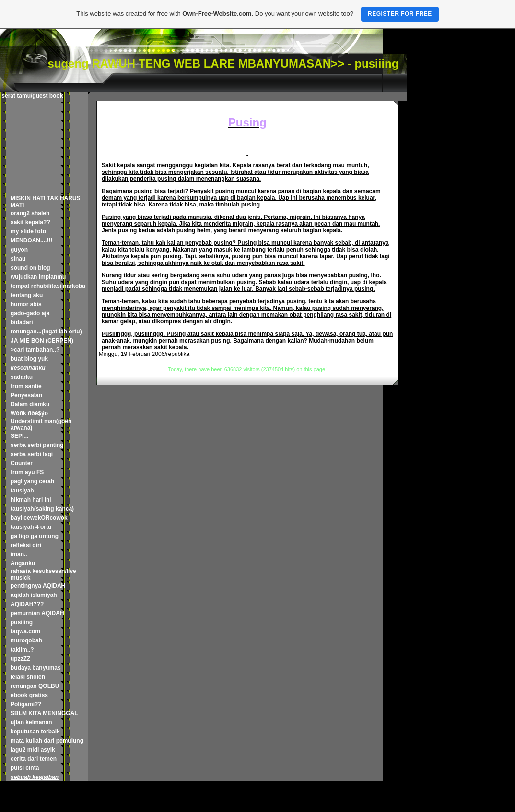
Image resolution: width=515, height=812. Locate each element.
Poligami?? (26, 704)
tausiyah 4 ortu (31, 527)
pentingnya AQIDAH (38, 586)
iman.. (19, 554)
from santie (26, 386)
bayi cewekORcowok (39, 518)
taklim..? (22, 650)
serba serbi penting (37, 445)
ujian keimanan (31, 722)
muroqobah (26, 640)
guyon (19, 250)
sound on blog (30, 268)
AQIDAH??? (27, 604)
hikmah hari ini (31, 500)
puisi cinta (25, 768)
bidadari (22, 322)
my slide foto (28, 231)
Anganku (23, 563)
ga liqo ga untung (35, 536)
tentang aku (27, 295)
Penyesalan (26, 395)
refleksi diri (26, 545)
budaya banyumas (36, 668)
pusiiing (22, 622)
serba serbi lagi (32, 454)
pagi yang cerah (32, 481)
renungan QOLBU (35, 686)
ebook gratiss (29, 695)
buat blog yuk (29, 359)
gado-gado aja (30, 313)
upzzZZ (20, 659)
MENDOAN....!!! (31, 240)
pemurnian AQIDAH (37, 613)
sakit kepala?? (30, 222)
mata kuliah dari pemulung (47, 741)
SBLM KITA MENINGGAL (44, 713)
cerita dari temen (34, 759)
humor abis (26, 304)
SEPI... (19, 436)
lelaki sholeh (28, 677)
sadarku (22, 377)
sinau (18, 259)
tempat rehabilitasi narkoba (48, 286)
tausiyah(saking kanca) (42, 509)
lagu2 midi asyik (33, 750)
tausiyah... (25, 491)
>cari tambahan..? (35, 350)
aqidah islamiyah (34, 595)
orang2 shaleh (30, 213)
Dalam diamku (30, 404)
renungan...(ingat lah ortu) (46, 332)
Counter (22, 463)
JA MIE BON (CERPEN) (42, 341)
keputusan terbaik (35, 732)
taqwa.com (25, 631)
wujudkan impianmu (38, 277)
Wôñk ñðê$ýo (29, 413)
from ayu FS (27, 472)
